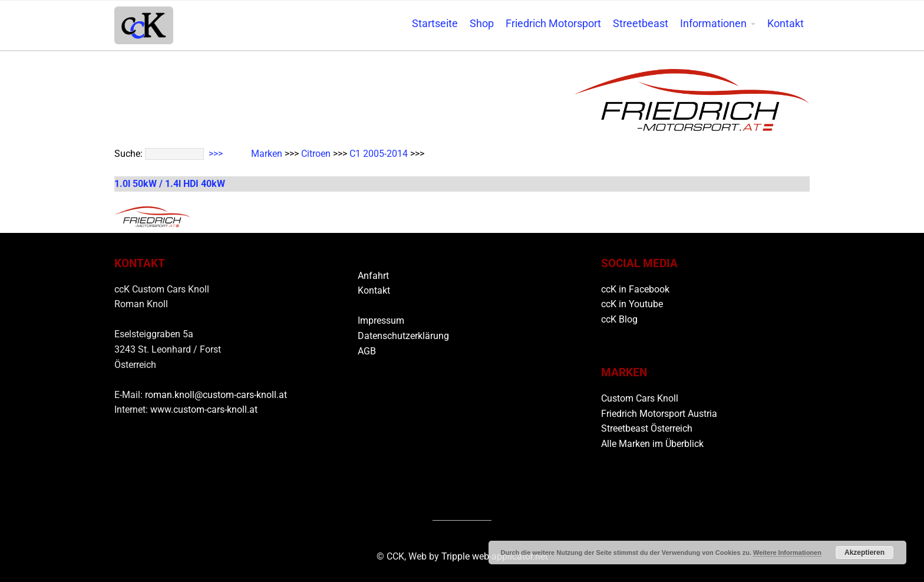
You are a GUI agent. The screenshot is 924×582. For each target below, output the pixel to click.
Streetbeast (641, 24)
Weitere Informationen (787, 553)
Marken (267, 154)
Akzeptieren (864, 553)
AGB (367, 351)
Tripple (457, 556)
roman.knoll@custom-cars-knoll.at (216, 395)
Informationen (713, 24)
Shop (482, 24)
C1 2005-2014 (379, 154)
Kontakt (786, 24)
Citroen (316, 154)
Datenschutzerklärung (403, 336)
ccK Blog (619, 319)
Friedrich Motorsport (553, 24)
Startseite (435, 24)
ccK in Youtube (632, 304)
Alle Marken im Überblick (652, 444)
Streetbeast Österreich (647, 428)
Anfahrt (373, 276)
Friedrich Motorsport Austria (659, 414)
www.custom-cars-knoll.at (204, 410)
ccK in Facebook (635, 289)
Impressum (381, 320)
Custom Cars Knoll (640, 398)
